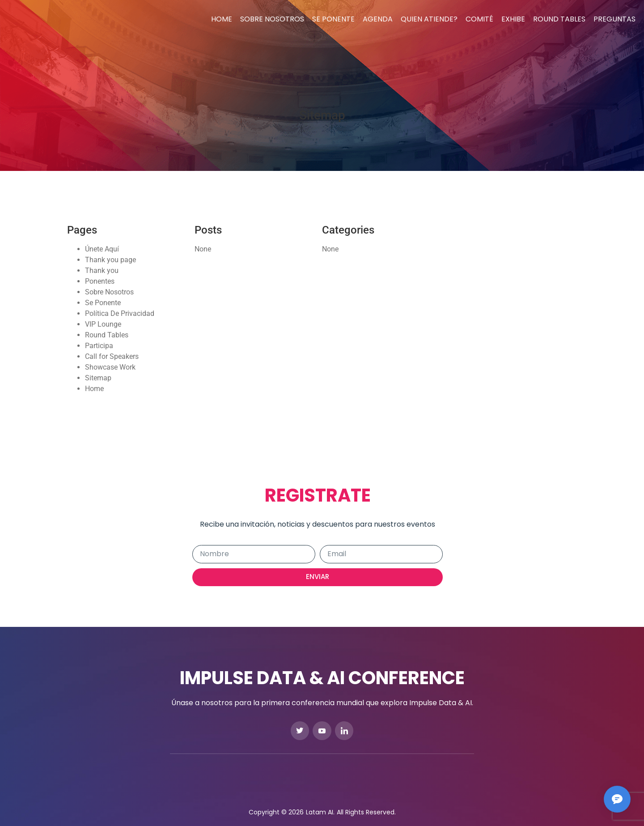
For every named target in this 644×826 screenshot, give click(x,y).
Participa (99, 346)
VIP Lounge (103, 324)
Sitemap (98, 378)
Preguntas (614, 19)
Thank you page (110, 260)
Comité (479, 19)
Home (222, 19)
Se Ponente (333, 19)
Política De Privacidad (120, 313)
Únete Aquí (102, 249)
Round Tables (559, 19)
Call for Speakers (112, 356)
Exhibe (513, 19)
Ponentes (100, 281)
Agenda (378, 19)
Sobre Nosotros (272, 19)
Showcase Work (110, 367)
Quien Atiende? (429, 19)
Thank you (102, 270)
